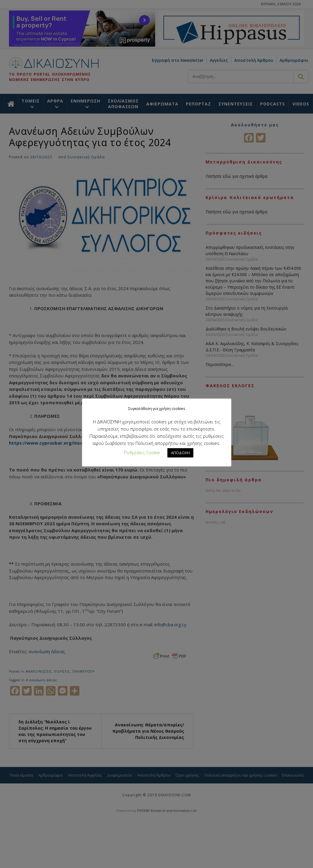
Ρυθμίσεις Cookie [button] (142, 452)
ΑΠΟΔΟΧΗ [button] (180, 453)
